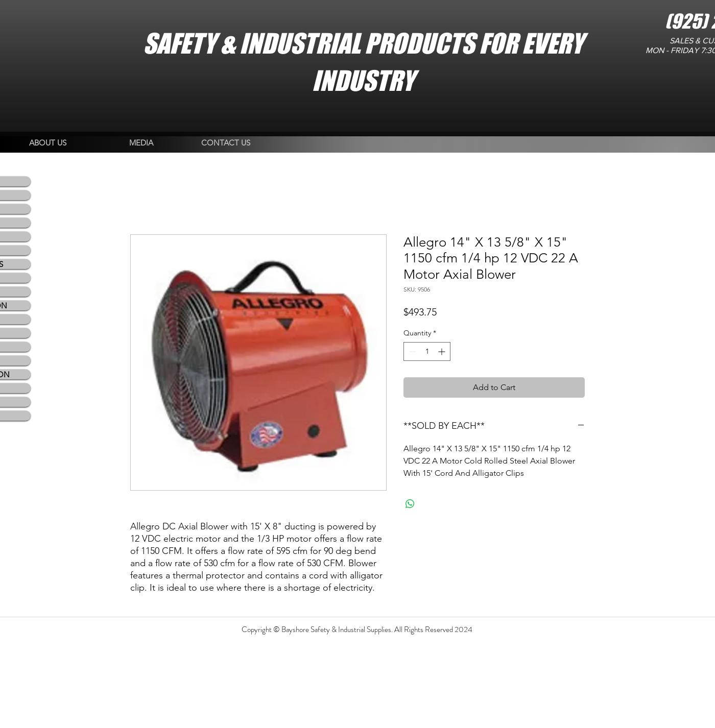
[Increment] (443, 351)
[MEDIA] (141, 143)
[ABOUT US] (48, 143)
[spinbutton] (427, 351)
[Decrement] (411, 351)
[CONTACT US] (226, 143)
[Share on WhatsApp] (410, 504)
